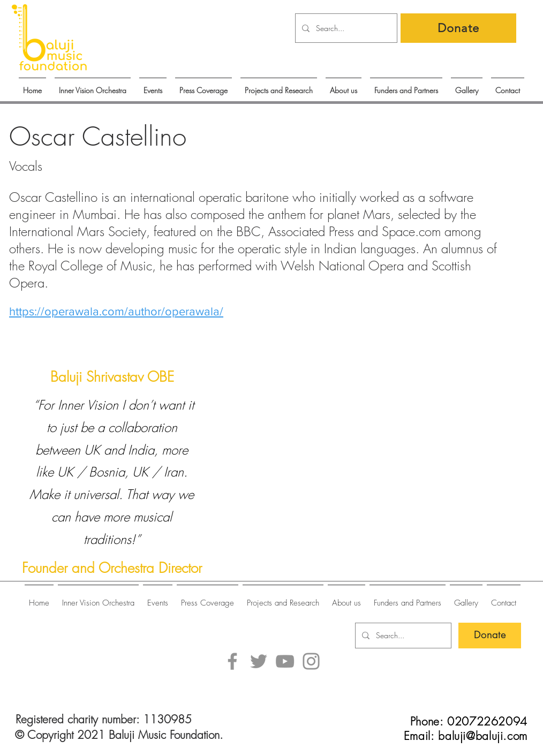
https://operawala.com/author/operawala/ (116, 311)
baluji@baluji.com (483, 736)
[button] (153, 86)
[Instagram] (311, 661)
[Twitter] (259, 661)
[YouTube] (285, 661)
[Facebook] (232, 661)
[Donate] (458, 28)
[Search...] (345, 28)
